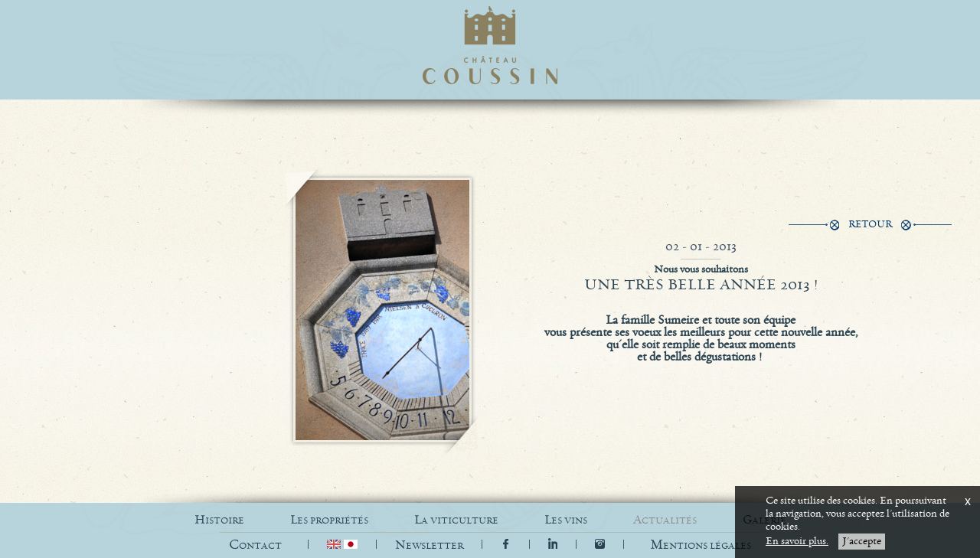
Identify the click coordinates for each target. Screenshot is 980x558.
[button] (701, 545)
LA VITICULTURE (456, 520)
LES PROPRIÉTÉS (329, 520)
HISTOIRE (219, 520)
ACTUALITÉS (665, 520)
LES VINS (566, 520)
